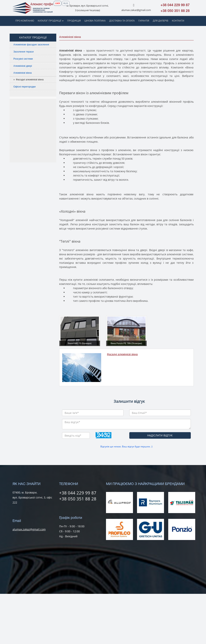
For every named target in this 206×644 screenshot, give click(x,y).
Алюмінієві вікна (23, 73)
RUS (66, 3)
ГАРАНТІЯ (144, 21)
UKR (58, 3)
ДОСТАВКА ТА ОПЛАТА (122, 21)
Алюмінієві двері (23, 66)
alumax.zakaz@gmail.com (136, 10)
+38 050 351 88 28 (175, 11)
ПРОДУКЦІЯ (74, 21)
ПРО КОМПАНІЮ (25, 21)
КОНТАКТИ (178, 21)
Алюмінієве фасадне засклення (31, 45)
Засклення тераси (24, 52)
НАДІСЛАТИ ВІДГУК (160, 435)
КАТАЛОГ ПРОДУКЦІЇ (51, 21)
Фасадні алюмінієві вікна (30, 80)
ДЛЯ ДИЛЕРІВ (161, 21)
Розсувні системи (23, 59)
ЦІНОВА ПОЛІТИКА (95, 21)
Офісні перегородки (25, 87)
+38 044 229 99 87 (175, 5)
